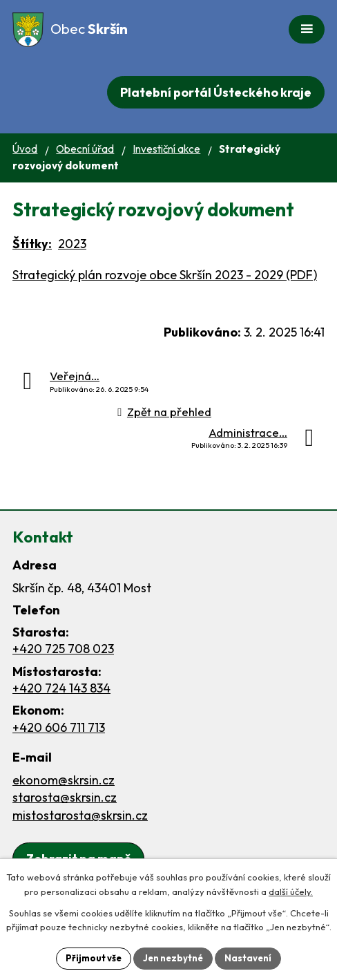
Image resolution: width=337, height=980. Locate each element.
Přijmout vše (94, 958)
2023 (72, 244)
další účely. (291, 892)
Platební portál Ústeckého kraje (216, 92)
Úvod (25, 149)
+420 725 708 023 (63, 649)
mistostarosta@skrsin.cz (80, 815)
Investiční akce (166, 149)
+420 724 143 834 (61, 688)
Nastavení (248, 958)
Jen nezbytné (173, 958)
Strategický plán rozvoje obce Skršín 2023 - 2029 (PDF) (165, 275)
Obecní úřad (85, 149)
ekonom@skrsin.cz (64, 780)
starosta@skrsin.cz (65, 797)
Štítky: (32, 244)
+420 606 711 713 (59, 727)
